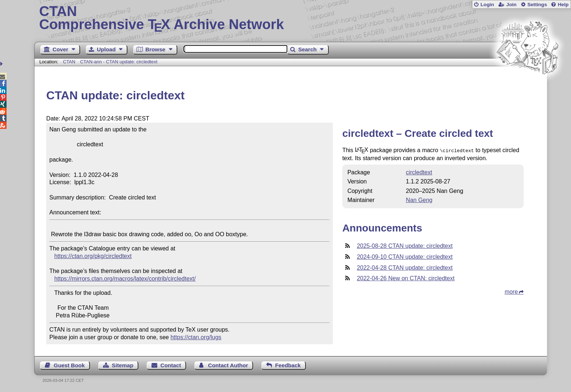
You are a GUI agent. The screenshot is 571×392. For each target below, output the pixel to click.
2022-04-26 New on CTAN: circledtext (406, 278)
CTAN (69, 62)
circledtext (419, 172)
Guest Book (69, 365)
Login (487, 5)
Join (511, 5)
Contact (171, 365)
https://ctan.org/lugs (196, 337)
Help (563, 5)
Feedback (288, 365)
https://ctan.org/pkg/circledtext (93, 256)
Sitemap (123, 365)
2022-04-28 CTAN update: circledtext (405, 267)
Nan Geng (419, 199)
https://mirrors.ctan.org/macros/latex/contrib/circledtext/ (125, 279)
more (511, 291)
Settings (537, 5)
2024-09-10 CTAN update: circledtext (405, 256)
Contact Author (228, 365)
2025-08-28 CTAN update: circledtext (405, 245)
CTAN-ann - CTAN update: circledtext (119, 62)
